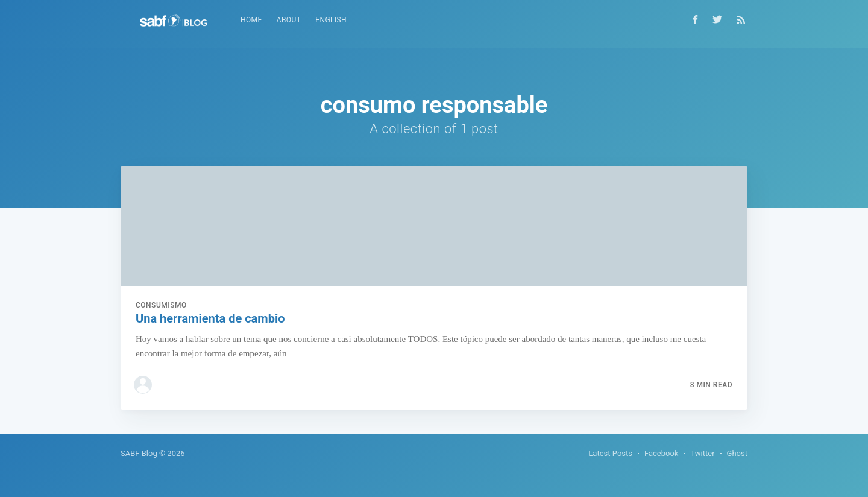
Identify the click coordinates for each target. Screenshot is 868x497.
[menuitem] (251, 20)
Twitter (702, 453)
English (331, 20)
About (289, 20)
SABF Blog (139, 453)
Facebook (661, 453)
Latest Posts (610, 453)
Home (251, 20)
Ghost (737, 453)
